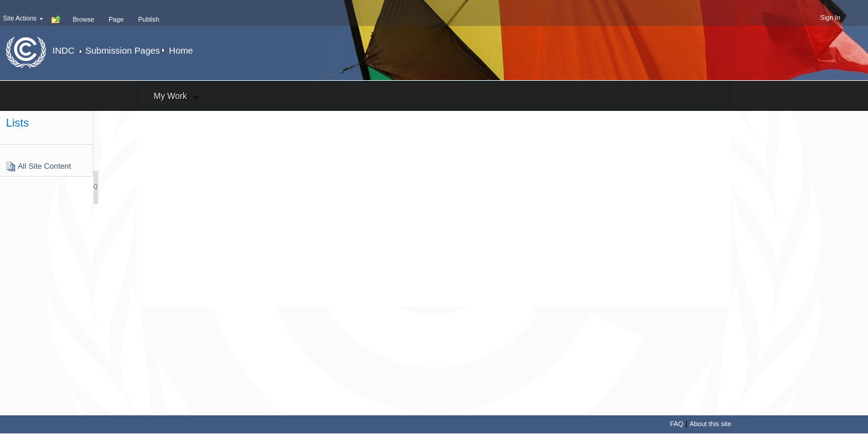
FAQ (676, 424)
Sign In (830, 17)
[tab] (84, 13)
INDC (63, 50)
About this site (710, 424)
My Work (170, 96)
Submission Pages (123, 50)
